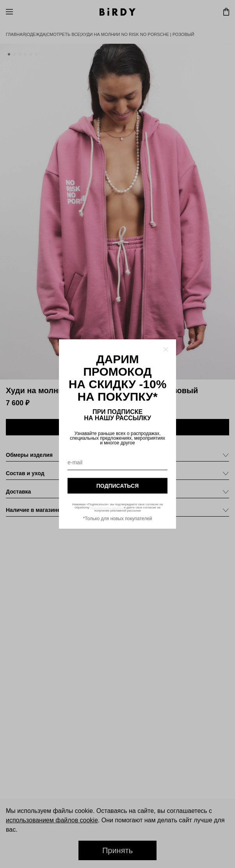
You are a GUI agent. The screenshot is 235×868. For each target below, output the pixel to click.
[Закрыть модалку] (166, 349)
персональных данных (107, 507)
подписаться (117, 486)
